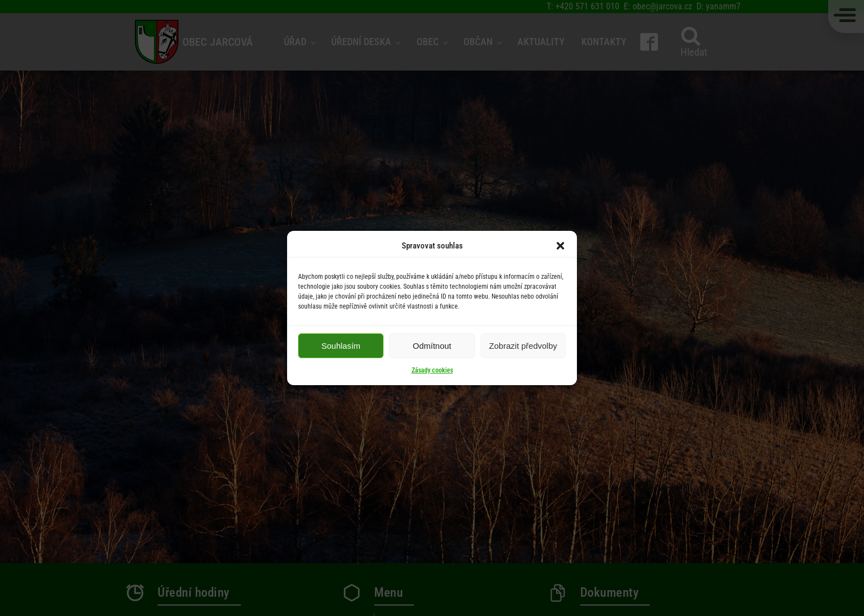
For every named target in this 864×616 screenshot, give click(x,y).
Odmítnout (432, 346)
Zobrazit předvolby (523, 346)
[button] (560, 246)
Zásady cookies (432, 370)
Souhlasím (341, 346)
